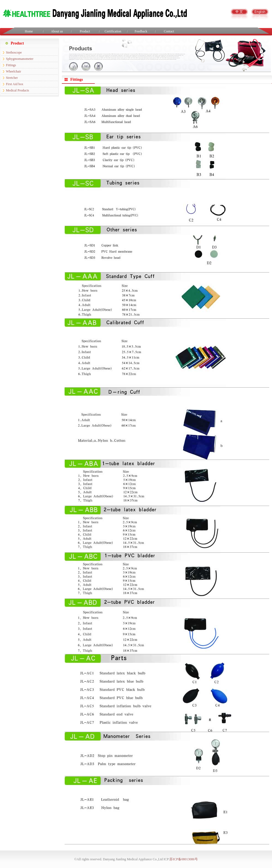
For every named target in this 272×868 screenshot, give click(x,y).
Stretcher (12, 78)
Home (29, 31)
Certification (113, 31)
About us (57, 31)
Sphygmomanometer (20, 59)
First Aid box (14, 84)
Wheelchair (13, 71)
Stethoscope (14, 52)
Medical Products (17, 90)
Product (85, 31)
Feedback (141, 31)
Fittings (11, 65)
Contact (169, 31)
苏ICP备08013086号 (184, 859)
